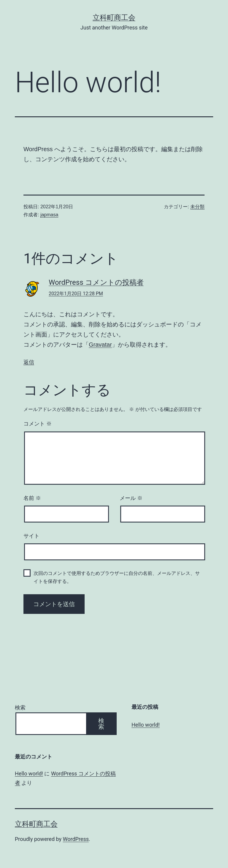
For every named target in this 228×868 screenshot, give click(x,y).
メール (131, 498)
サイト (31, 536)
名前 (32, 498)
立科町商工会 (114, 18)
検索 (20, 707)
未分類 (197, 207)
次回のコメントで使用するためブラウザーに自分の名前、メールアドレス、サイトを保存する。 (117, 577)
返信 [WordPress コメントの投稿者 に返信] (29, 362)
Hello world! (146, 725)
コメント (38, 424)
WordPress (76, 839)
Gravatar (100, 345)
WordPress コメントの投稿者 (96, 282)
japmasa (49, 215)
